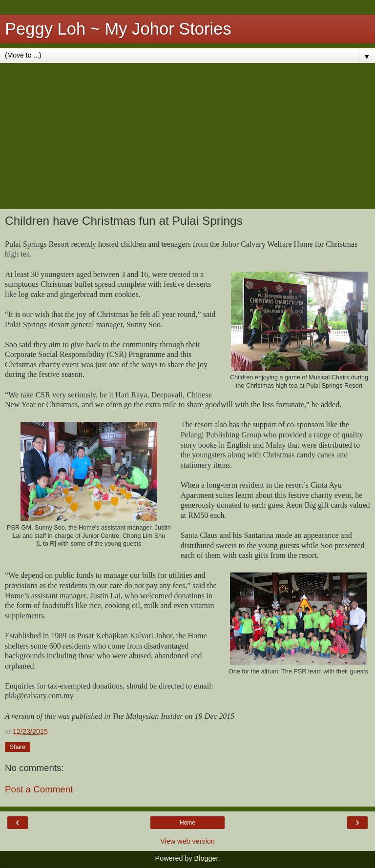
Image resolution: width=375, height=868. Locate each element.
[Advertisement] (187, 136)
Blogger (206, 858)
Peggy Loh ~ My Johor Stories (118, 29)
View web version (187, 841)
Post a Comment (39, 789)
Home (187, 823)
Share (18, 747)
